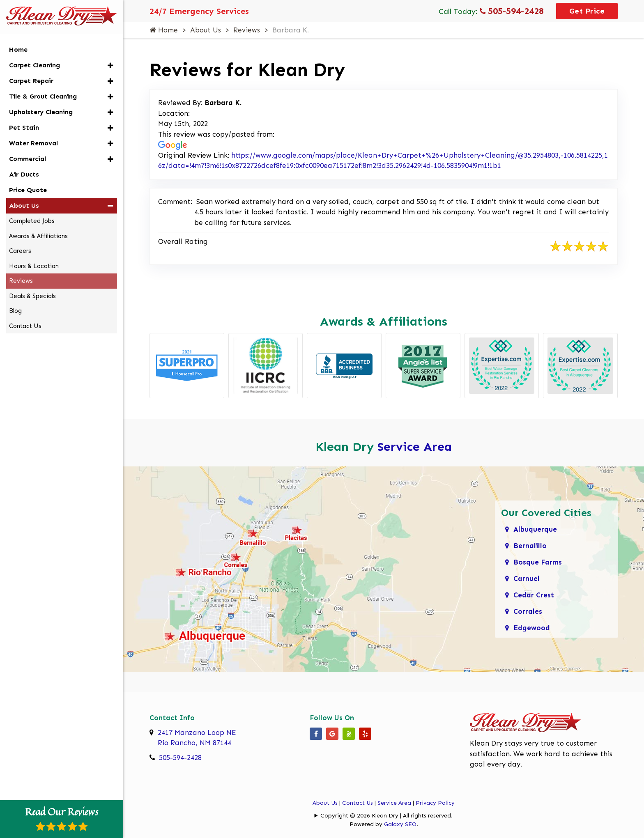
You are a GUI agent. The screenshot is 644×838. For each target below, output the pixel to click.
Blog (15, 311)
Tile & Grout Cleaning (43, 96)
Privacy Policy (435, 803)
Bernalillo (530, 546)
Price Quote (28, 190)
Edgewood (532, 628)
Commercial (28, 159)
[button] (110, 65)
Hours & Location (34, 266)
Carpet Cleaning (34, 65)
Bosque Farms (538, 562)
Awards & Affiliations (38, 236)
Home (164, 30)
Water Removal (33, 143)
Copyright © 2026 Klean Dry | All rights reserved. (386, 816)
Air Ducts (24, 174)
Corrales (528, 611)
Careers (20, 251)
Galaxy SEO (400, 824)
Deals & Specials (32, 296)
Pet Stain (24, 127)
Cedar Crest (534, 595)
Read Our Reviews (62, 818)
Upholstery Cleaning (41, 112)
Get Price (587, 11)
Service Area (415, 447)
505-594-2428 (512, 11)
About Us (206, 30)
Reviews (247, 30)
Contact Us (358, 803)
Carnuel (527, 579)
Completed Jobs (32, 221)
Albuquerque (535, 529)
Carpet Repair (31, 81)
